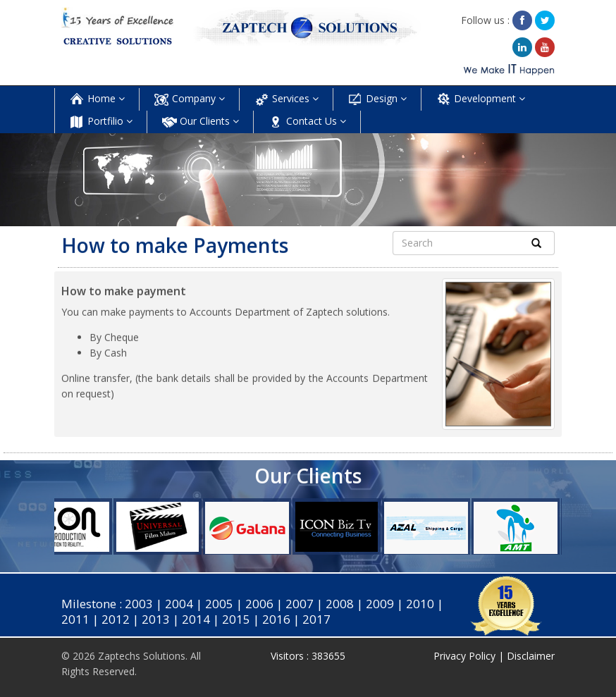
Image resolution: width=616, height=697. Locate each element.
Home (97, 99)
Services (286, 99)
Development (480, 99)
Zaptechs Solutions (142, 656)
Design (377, 99)
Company (189, 99)
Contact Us (307, 122)
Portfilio (101, 122)
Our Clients (200, 122)
